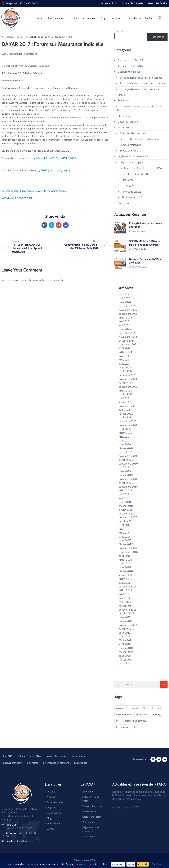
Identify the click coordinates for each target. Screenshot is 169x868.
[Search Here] (137, 685)
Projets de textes (131, 192)
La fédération (57, 18)
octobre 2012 (127, 629)
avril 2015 (124, 583)
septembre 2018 (128, 487)
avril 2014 (124, 598)
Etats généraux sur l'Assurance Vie (139, 89)
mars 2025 (125, 329)
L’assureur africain (13, 763)
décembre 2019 (128, 452)
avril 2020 (124, 441)
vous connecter (24, 280)
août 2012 (125, 633)
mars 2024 (125, 368)
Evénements (118, 18)
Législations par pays (132, 162)
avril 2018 (124, 498)
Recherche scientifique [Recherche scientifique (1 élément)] (136, 721)
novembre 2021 (128, 406)
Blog (104, 18)
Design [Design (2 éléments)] (155, 708)
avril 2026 (124, 298)
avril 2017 (124, 537)
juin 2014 (124, 594)
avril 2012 (124, 637)
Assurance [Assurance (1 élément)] (121, 708)
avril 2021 (124, 410)
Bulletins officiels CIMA (135, 174)
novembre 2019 (128, 456)
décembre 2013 (128, 610)
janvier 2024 (126, 371)
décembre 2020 (128, 421)
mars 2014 (125, 602)
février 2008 (126, 660)
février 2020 (126, 448)
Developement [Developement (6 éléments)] (124, 714)
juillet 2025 (125, 318)
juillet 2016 (125, 560)
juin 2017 (124, 529)
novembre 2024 (128, 337)
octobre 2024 (127, 341)
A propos (52, 797)
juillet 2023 (125, 391)
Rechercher (121, 31)
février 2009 (126, 652)
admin (62, 37)
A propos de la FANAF (130, 61)
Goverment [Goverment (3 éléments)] (142, 714)
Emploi (122, 95)
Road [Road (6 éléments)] (137, 727)
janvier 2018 (126, 510)
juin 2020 (124, 437)
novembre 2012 (128, 625)
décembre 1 (125, 664)
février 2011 (126, 640)
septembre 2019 (128, 464)
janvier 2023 (126, 395)
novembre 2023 (128, 379)
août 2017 (125, 525)
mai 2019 (124, 468)
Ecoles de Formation (131, 151)
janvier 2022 (126, 402)
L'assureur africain (128, 122)
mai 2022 (124, 398)
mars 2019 (125, 471)
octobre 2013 (127, 614)
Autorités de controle (132, 133)
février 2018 (126, 506)
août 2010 (125, 644)
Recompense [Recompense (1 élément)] (123, 727)
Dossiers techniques (129, 72)
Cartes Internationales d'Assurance (140, 139)
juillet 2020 (125, 433)
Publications (90, 18)
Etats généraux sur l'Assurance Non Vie (142, 84)
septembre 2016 (128, 552)
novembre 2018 (128, 479)
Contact (149, 18)
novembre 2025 (128, 310)
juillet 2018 (125, 491)
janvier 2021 (126, 418)
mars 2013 (125, 617)
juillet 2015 (125, 579)
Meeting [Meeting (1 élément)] (157, 714)
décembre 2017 (128, 514)
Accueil (41, 18)
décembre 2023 (128, 375)
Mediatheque (54, 824)
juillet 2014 (125, 591)
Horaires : (11, 825)
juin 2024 (124, 356)
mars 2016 (125, 567)
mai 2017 (124, 533)
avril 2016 (124, 564)
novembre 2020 (128, 425)
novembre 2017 (128, 518)
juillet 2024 (125, 352)
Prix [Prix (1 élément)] (118, 721)
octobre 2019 (127, 460)
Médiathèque (135, 18)
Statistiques (124, 203)
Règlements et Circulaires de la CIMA (141, 168)
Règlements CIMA (132, 198)
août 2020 (125, 429)
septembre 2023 (128, 387)
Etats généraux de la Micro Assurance (141, 78)
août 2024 (125, 348)
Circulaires (128, 180)
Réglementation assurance (133, 156)
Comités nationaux (130, 145)
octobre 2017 (127, 521)
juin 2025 (124, 322)
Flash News (124, 116)
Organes (51, 808)
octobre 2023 (127, 383)
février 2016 (126, 571)
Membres (74, 18)
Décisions (129, 186)
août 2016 (125, 556)
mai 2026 (124, 295)
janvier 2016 (126, 575)
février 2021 (126, 414)
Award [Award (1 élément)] (135, 708)
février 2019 (126, 475)
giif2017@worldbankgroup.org (55, 170)
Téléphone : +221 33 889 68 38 (22, 3)
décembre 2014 (128, 587)
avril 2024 (124, 364)
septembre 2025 (128, 314)
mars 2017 (125, 541)
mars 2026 (125, 302)
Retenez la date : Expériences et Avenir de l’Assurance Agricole (35, 191)
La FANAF (9, 756)
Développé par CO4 (84, 860)
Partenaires (124, 127)
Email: (19, 841)
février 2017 (126, 544)
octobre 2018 (127, 483)
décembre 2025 (128, 306)
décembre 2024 (128, 333)
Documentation (55, 802)
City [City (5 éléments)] (145, 708)
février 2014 (126, 606)
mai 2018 (124, 494)
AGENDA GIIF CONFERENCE (17, 198)
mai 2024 (124, 360)
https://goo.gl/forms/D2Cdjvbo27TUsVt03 (54, 158)
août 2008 (125, 656)
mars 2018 (125, 502)
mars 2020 (125, 444)
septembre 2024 (128, 345)
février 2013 (126, 621)
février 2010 (126, 648)
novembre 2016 (128, 548)
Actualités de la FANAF (42, 37)
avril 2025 (124, 325)
